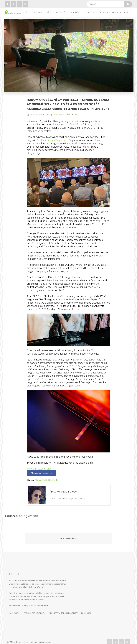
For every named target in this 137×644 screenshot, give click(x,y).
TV (76, 112)
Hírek (27, 12)
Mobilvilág (61, 12)
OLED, (45, 478)
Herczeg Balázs (62, 112)
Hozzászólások (68, 534)
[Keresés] (128, 4)
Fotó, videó (90, 12)
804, (50, 478)
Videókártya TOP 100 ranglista (64, 608)
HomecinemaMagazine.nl (54, 138)
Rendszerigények (120, 12)
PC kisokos (87, 608)
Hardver (38, 12)
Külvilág (104, 12)
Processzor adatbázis (35, 608)
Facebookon (42, 601)
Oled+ (55, 478)
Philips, (38, 478)
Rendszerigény (23, 637)
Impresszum (15, 608)
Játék (49, 12)
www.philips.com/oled (39, 466)
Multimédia (76, 12)
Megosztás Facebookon (41, 471)
